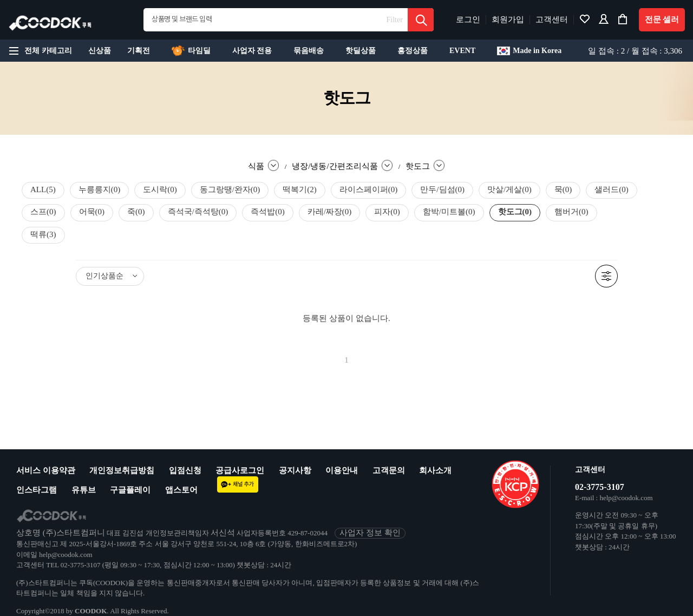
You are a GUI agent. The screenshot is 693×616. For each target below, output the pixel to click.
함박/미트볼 (449, 212)
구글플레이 (130, 490)
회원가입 (508, 19)
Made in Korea (529, 51)
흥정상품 (413, 51)
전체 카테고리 (39, 51)
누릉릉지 (100, 189)
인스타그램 (37, 490)
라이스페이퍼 (369, 189)
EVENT (462, 51)
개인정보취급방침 (122, 470)
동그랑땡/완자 (230, 189)
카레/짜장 (330, 212)
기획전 (139, 51)
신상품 (100, 51)
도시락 (160, 189)
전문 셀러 (662, 19)
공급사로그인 (240, 470)
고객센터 (552, 19)
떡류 (43, 234)
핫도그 (515, 212)
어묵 (92, 212)
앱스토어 (181, 490)
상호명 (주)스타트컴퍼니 (61, 533)
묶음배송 (309, 51)
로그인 (468, 19)
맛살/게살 (509, 189)
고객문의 (389, 470)
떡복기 (300, 189)
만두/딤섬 (442, 189)
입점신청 (185, 470)
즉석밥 (268, 212)
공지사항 (295, 470)
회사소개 (435, 470)
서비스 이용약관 (46, 470)
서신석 (223, 533)
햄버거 (571, 212)
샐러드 (612, 189)
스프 (43, 212)
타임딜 (191, 51)
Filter (395, 20)
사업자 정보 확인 (370, 533)
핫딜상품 (361, 51)
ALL (43, 189)
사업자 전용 (252, 51)
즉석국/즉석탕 (198, 212)
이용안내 (342, 470)
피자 (387, 212)
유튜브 (84, 490)
